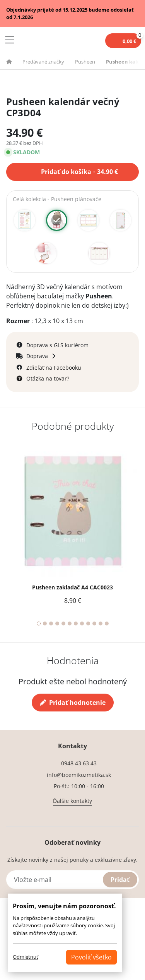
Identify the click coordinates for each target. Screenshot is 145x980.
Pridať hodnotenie (73, 703)
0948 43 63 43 (79, 763)
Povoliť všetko (91, 957)
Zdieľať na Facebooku (54, 368)
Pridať (120, 880)
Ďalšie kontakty (72, 801)
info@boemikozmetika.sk (79, 775)
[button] (14, 62)
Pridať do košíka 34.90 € (79, 171)
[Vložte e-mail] (72, 880)
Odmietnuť (26, 957)
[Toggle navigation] (10, 40)
